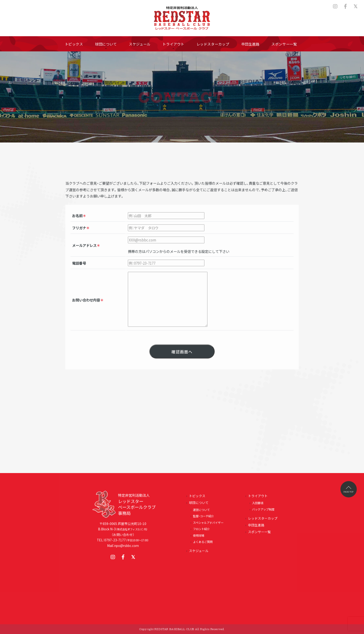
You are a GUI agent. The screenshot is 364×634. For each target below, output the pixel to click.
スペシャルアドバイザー (208, 525)
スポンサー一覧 (259, 534)
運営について (201, 512)
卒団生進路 (256, 527)
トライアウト (258, 498)
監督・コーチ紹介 (203, 518)
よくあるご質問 (203, 544)
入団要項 (258, 505)
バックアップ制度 (263, 511)
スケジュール (199, 553)
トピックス (197, 498)
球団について (199, 505)
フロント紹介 (201, 531)
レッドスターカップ (263, 520)
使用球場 (199, 538)
